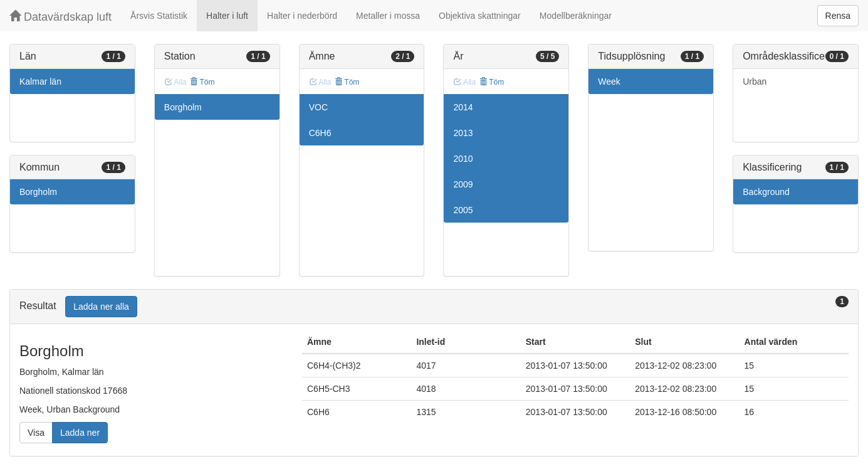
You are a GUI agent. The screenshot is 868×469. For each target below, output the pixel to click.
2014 (463, 107)
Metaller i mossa (388, 16)
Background (766, 192)
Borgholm (38, 192)
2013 (463, 133)
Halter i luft (227, 16)
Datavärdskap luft (60, 17)
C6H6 (320, 133)
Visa (36, 433)
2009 (463, 184)
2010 (463, 159)
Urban (755, 82)
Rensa (838, 16)
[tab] (434, 307)
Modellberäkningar (576, 16)
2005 (463, 210)
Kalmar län (40, 82)
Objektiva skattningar (480, 16)
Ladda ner (80, 433)
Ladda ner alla (101, 307)
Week (609, 82)
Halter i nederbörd (302, 16)
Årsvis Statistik (159, 16)
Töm (202, 82)
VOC (318, 107)
